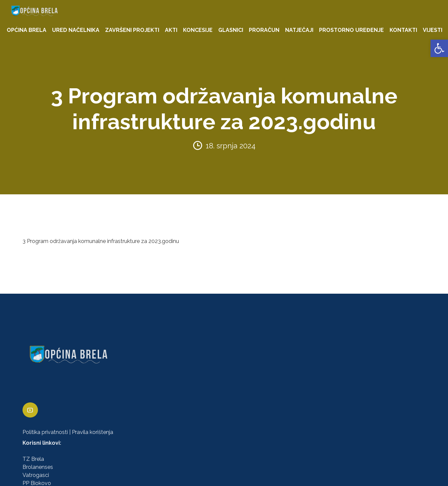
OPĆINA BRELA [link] (27, 30)
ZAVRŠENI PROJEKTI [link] (132, 30)
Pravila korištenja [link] (93, 432)
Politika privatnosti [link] (45, 432)
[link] (439, 48)
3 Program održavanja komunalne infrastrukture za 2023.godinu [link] (101, 241)
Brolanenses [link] (38, 467)
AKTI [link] (171, 30)
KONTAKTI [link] (403, 30)
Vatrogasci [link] (36, 475)
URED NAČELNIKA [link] (76, 30)
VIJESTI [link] (433, 30)
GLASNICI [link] (231, 30)
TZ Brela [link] (33, 459)
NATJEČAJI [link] (299, 30)
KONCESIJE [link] (198, 30)
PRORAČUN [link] (264, 30)
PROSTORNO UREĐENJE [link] (351, 30)
